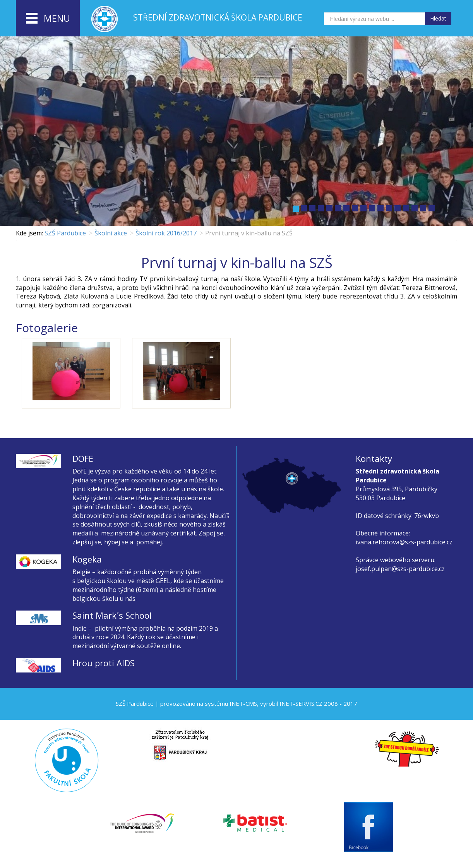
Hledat (438, 18)
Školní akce (111, 233)
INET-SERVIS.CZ (301, 703)
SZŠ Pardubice (65, 233)
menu (48, 19)
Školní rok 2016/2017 (166, 233)
